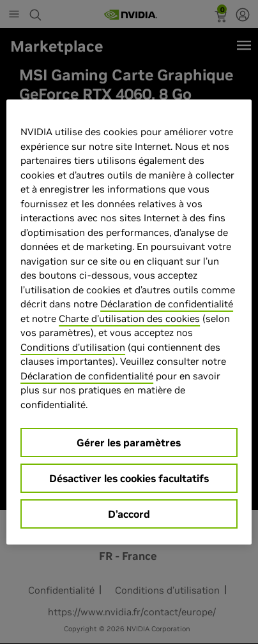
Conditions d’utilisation (73, 347)
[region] (129, 322)
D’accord (129, 514)
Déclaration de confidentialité (167, 304)
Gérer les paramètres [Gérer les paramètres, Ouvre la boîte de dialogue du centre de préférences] (129, 443)
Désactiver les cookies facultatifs (129, 478)
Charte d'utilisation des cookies (129, 318)
